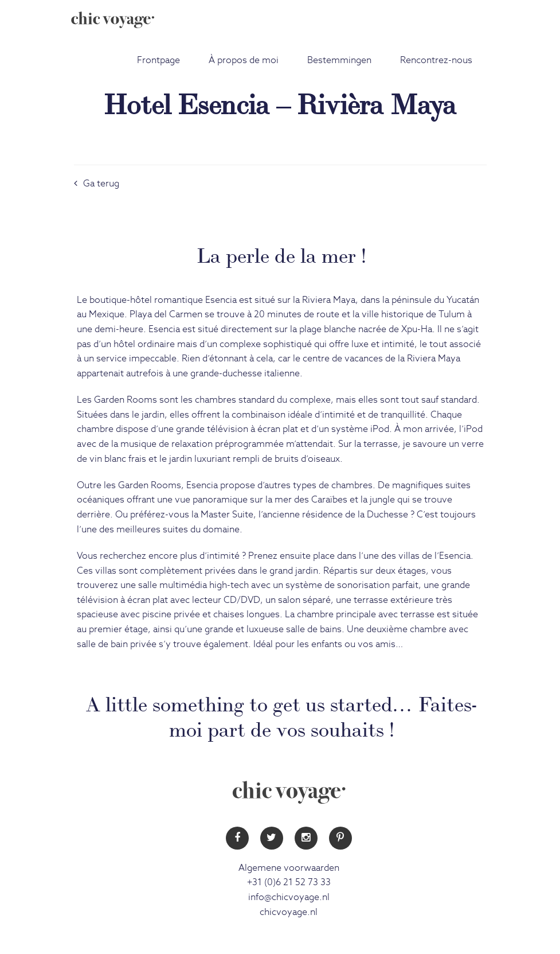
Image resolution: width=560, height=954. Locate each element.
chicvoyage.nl (289, 912)
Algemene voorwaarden (289, 868)
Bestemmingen (339, 60)
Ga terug (97, 184)
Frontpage (158, 60)
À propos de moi (244, 60)
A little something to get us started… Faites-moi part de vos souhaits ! (281, 714)
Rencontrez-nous (436, 60)
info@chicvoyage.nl (289, 897)
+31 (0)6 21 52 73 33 (289, 882)
